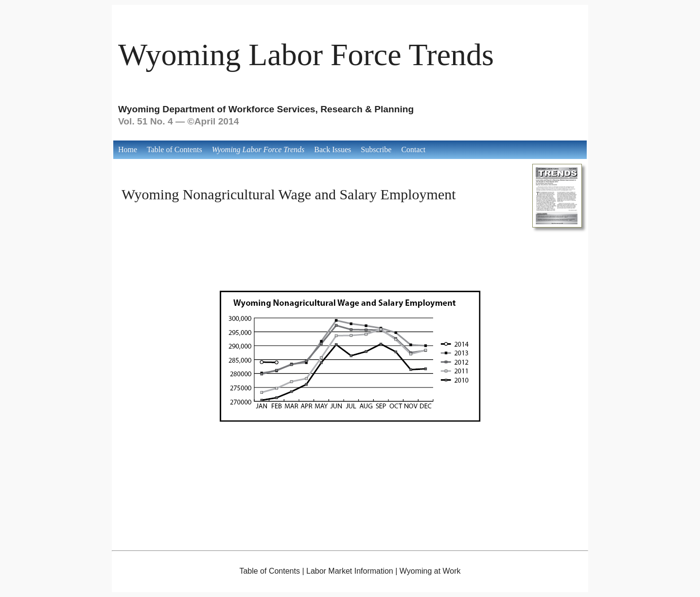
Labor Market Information (350, 571)
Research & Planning (367, 109)
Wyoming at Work (430, 571)
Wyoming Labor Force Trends (306, 55)
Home (128, 149)
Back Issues (332, 149)
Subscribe (376, 149)
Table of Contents (175, 149)
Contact (413, 149)
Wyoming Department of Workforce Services (217, 109)
